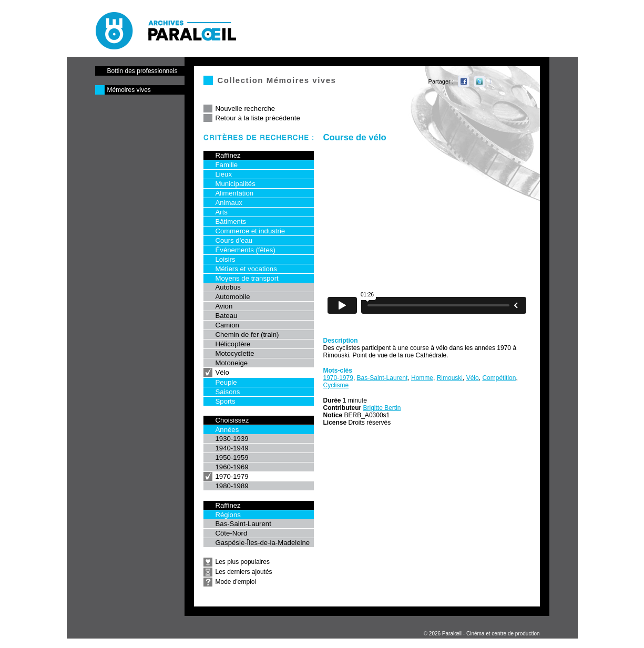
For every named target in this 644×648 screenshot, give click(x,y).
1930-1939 (232, 439)
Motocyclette (235, 353)
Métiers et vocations (246, 269)
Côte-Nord (232, 533)
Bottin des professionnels (142, 71)
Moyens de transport (247, 278)
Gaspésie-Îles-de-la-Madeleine (263, 543)
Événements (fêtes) (246, 250)
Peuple (226, 382)
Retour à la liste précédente (258, 118)
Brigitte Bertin (382, 408)
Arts (222, 212)
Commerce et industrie (251, 231)
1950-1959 (232, 457)
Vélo (222, 372)
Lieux (224, 174)
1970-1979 (232, 476)
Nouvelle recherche (246, 109)
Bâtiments (231, 222)
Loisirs (226, 259)
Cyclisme (336, 385)
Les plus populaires (243, 562)
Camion (227, 325)
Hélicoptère (233, 344)
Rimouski (450, 378)
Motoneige (232, 363)
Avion (224, 306)
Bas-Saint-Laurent (243, 524)
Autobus (228, 287)
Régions (228, 515)
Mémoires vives (129, 90)
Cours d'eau (234, 240)
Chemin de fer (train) (247, 335)
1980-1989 (232, 486)
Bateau (227, 316)
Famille (227, 165)
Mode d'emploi (236, 582)
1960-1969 (232, 467)
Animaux (229, 203)
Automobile (233, 297)
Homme (422, 378)
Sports (226, 401)
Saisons (228, 392)
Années (227, 430)
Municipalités (236, 184)
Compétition (499, 378)
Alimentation (235, 193)
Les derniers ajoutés (244, 572)
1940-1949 (232, 448)
